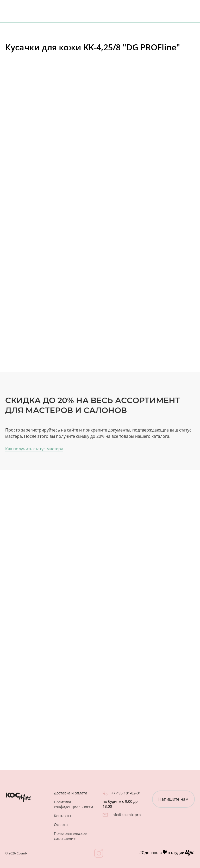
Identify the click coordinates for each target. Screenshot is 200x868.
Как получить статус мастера (34, 449)
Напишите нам (173, 799)
